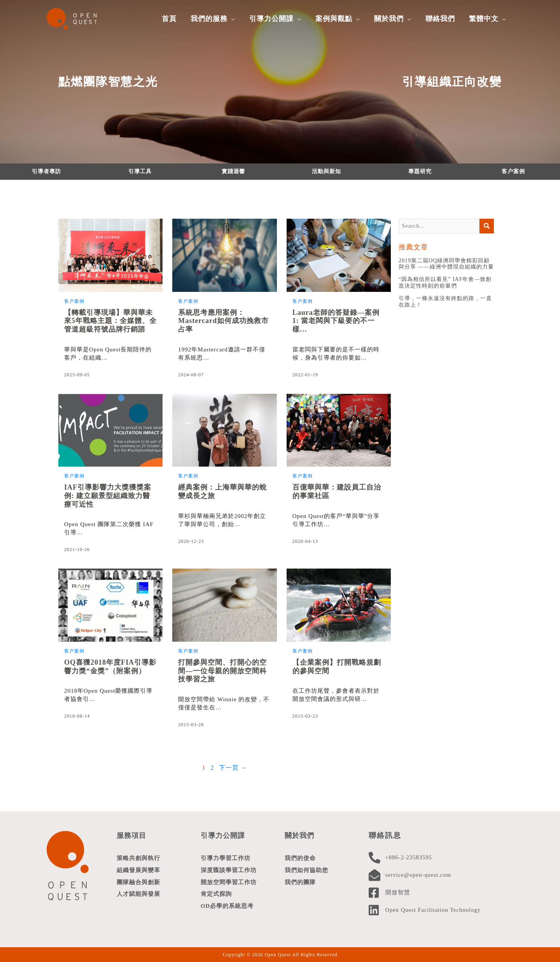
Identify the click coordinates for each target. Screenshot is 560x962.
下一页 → (233, 768)
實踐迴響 (233, 171)
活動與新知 (326, 171)
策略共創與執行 (138, 858)
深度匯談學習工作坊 (229, 871)
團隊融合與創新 (138, 883)
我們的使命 (300, 858)
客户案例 (513, 171)
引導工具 (140, 171)
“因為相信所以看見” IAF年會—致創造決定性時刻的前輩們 (445, 283)
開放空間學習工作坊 (229, 883)
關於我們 (300, 835)
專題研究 (420, 171)
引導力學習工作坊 (226, 858)
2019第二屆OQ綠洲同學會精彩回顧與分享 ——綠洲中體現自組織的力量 (446, 264)
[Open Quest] (76, 18)
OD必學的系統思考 (227, 908)
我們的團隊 (300, 883)
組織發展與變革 (138, 871)
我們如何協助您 (306, 871)
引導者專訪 (46, 171)
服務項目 (132, 835)
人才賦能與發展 (138, 895)
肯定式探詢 (216, 895)
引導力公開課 (224, 835)
